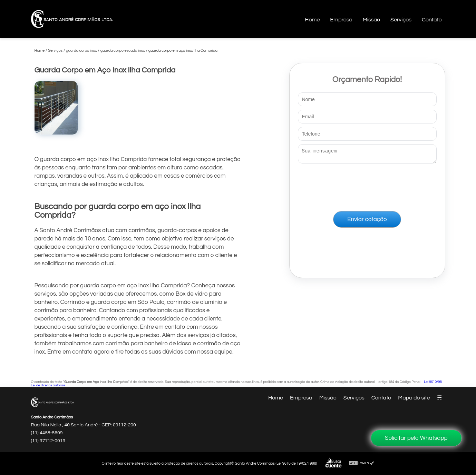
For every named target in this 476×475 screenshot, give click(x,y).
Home (312, 20)
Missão (371, 20)
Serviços (401, 20)
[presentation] (367, 186)
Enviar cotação (367, 221)
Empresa (341, 20)
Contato (432, 20)
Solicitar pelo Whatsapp (416, 438)
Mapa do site (414, 398)
